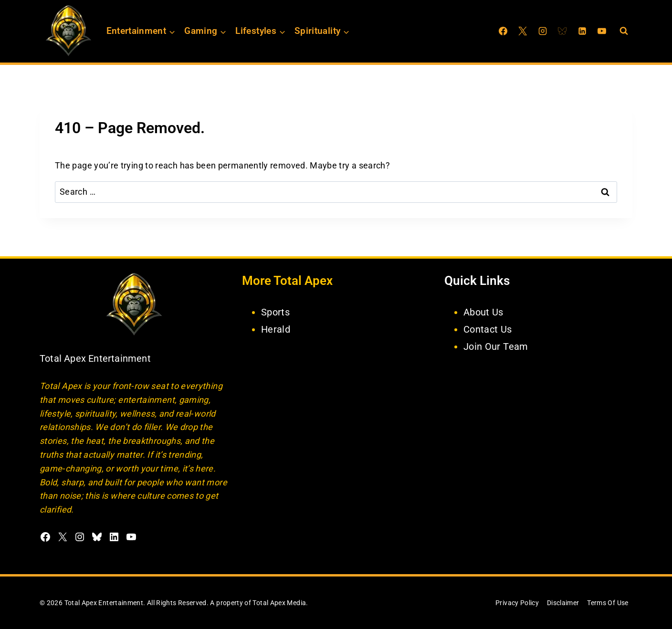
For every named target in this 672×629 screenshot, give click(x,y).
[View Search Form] (624, 31)
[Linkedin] (582, 31)
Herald (276, 329)
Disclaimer (563, 603)
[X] (523, 31)
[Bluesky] (562, 31)
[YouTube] (602, 31)
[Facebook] (503, 31)
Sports (275, 312)
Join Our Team (496, 346)
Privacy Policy (517, 603)
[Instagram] (543, 31)
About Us (483, 312)
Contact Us (488, 329)
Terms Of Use (608, 603)
